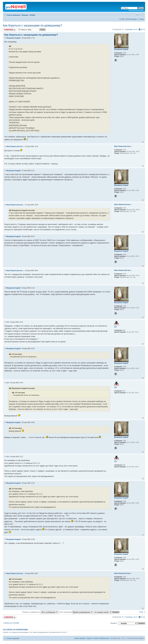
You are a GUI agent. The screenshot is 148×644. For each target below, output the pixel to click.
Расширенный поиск (136, 10)
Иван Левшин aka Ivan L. (15, 146)
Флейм (32, 15)
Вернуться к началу (143, 142)
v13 (8, 322)
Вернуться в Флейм (12, 623)
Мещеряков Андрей (13, 38)
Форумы (25, 15)
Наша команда (80, 638)
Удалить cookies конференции (98, 638)
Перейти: (114, 623)
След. (141, 612)
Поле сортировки (76, 612)
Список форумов (14, 15)
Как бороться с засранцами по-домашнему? (32, 25)
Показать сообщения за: (40, 612)
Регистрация (132, 19)
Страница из (131, 29)
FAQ (123, 19)
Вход (142, 19)
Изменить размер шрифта (142, 14)
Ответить (10, 30)
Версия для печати (137, 14)
